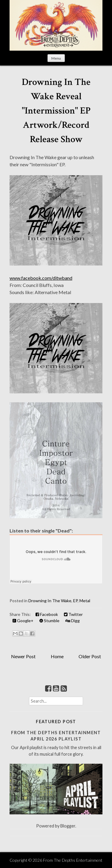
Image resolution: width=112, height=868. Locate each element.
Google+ (23, 621)
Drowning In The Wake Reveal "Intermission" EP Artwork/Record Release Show (56, 111)
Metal (85, 601)
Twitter (73, 614)
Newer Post (23, 656)
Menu (56, 58)
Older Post (90, 656)
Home (57, 656)
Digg (73, 621)
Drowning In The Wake (50, 601)
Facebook (47, 614)
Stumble (49, 621)
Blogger (68, 826)
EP (75, 601)
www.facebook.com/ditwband (41, 278)
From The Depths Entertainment (73, 860)
